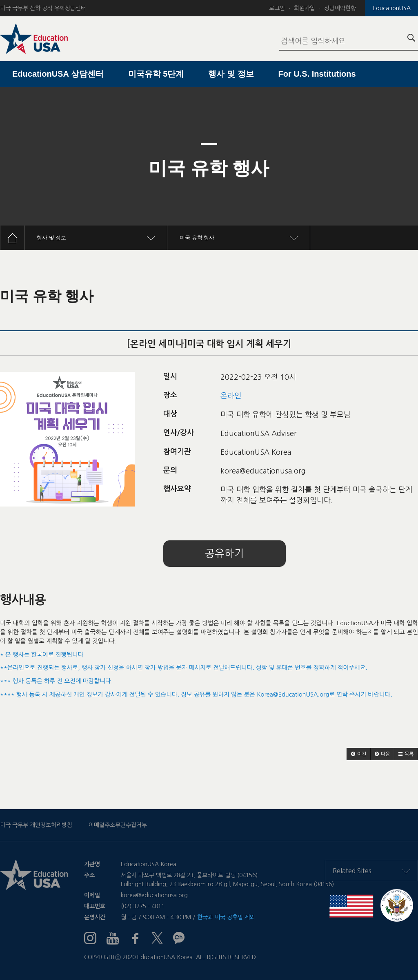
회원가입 (305, 8)
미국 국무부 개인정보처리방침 (36, 825)
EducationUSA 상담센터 (58, 74)
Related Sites (371, 871)
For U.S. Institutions (317, 74)
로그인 (277, 8)
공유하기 (225, 554)
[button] (359, 754)
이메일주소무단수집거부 (118, 825)
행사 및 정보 (231, 74)
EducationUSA (392, 8)
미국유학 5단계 (156, 74)
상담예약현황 (340, 8)
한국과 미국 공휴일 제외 (226, 917)
